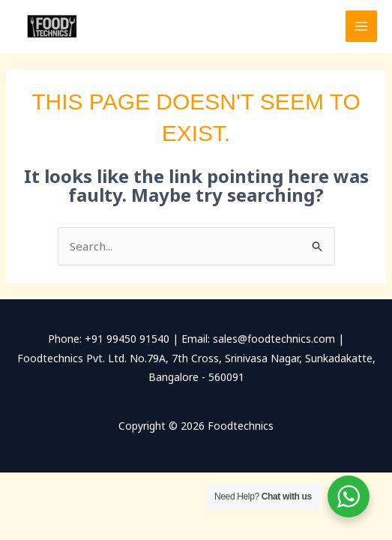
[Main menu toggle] (362, 27)
